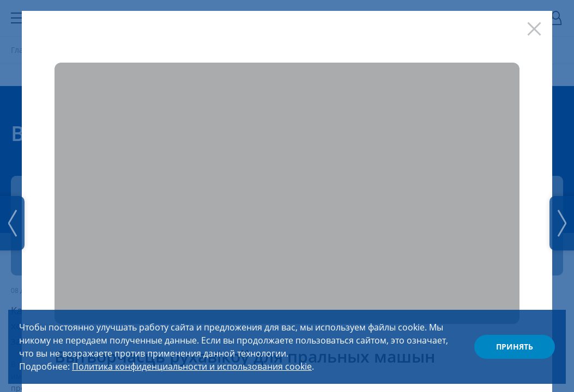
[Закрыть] (537, 26)
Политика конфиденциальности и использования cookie (192, 366)
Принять (515, 347)
